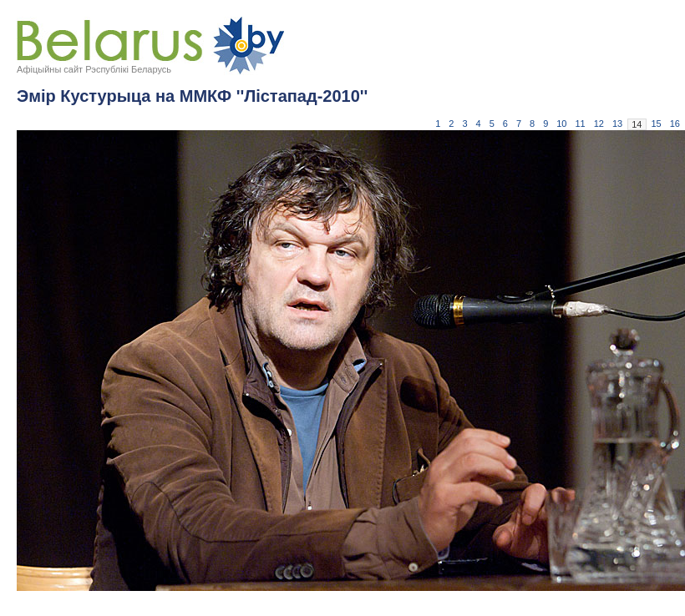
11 (581, 124)
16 (675, 124)
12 (599, 124)
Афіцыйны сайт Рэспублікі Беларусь (94, 69)
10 (561, 124)
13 (617, 124)
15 (657, 124)
